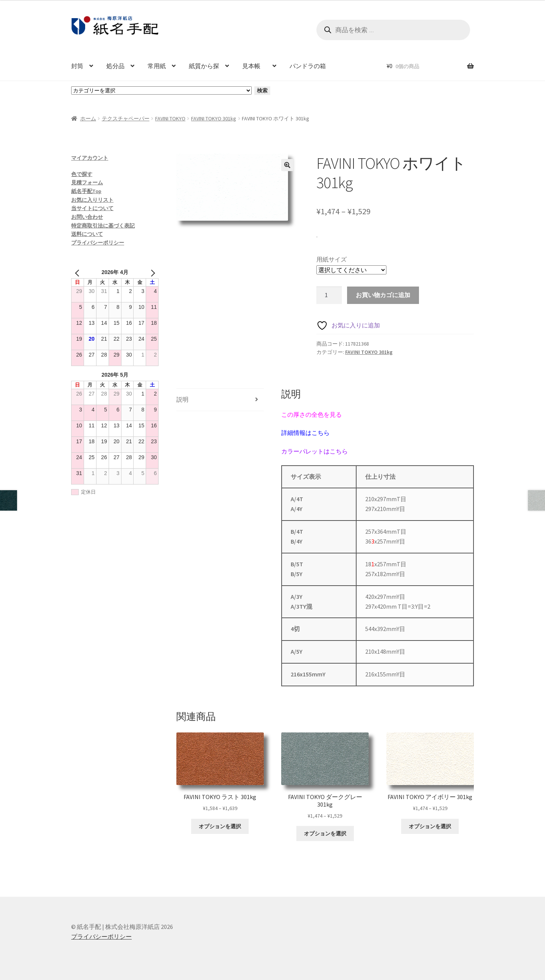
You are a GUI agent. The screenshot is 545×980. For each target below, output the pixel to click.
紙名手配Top (86, 191)
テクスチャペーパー (126, 118)
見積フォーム (87, 182)
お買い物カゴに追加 (383, 295)
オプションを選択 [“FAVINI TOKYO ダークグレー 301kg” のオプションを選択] (325, 834)
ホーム (88, 118)
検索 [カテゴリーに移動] (262, 90)
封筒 (77, 66)
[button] (287, 165)
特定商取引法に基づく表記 (103, 226)
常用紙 (157, 66)
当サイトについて (92, 208)
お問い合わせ (87, 217)
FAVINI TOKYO (170, 118)
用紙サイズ (332, 259)
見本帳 (254, 66)
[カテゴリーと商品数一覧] (161, 90)
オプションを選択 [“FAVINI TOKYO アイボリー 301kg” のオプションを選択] (430, 826)
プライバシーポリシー (98, 243)
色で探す (82, 174)
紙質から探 (204, 66)
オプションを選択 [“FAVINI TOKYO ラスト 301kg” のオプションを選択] (220, 826)
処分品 (115, 66)
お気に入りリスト (92, 200)
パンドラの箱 (308, 66)
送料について (87, 234)
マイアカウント (90, 158)
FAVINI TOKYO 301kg (214, 118)
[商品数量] (329, 295)
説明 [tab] (182, 399)
